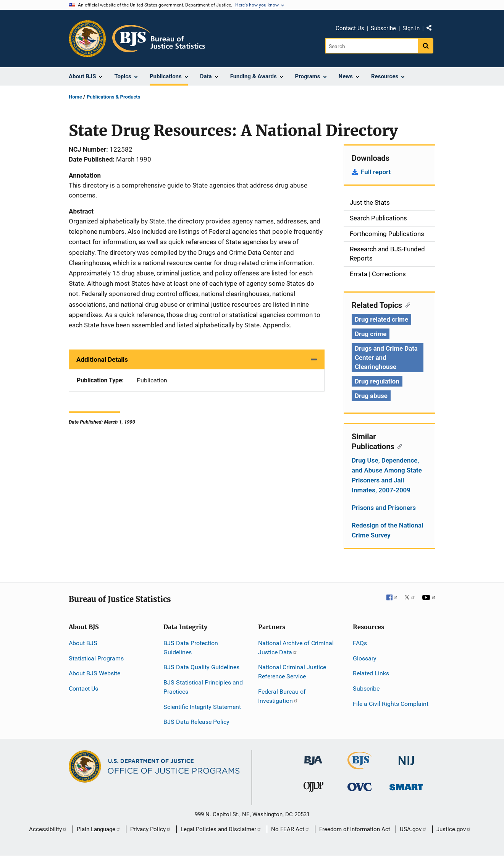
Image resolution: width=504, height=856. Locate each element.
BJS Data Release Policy (196, 722)
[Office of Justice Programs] (87, 39)
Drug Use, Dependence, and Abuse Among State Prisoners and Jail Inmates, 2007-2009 (387, 475)
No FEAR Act (290, 829)
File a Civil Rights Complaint (391, 704)
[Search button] (426, 46)
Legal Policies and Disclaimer (221, 829)
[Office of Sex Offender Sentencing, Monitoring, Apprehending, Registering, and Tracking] (406, 785)
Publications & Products (113, 97)
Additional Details (102, 359)
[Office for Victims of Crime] (360, 787)
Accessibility (48, 829)
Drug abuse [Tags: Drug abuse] (371, 396)
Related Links (371, 673)
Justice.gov (454, 829)
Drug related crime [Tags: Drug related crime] (381, 319)
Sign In (411, 28)
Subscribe (383, 28)
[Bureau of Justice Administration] (313, 757)
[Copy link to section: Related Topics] (406, 304)
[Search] (372, 46)
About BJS (83, 643)
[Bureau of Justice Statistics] (360, 766)
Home (75, 97)
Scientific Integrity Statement (202, 707)
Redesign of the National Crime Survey (388, 530)
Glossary (365, 658)
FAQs (360, 643)
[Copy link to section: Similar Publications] (398, 446)
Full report (376, 172)
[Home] (159, 39)
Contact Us (350, 28)
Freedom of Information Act (355, 829)
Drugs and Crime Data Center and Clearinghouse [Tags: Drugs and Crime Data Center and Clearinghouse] (386, 358)
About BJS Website (94, 673)
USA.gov (413, 829)
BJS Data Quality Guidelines (201, 667)
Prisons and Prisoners (384, 508)
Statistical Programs (96, 658)
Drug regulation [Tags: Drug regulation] (377, 381)
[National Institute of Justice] (406, 757)
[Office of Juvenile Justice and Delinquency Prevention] (313, 789)
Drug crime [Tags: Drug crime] (371, 334)
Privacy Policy (151, 829)
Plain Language (99, 829)
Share (432, 29)
